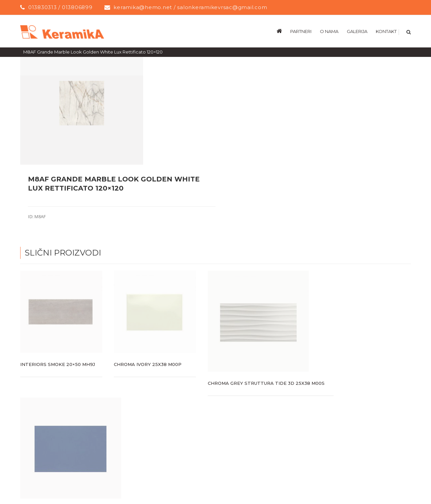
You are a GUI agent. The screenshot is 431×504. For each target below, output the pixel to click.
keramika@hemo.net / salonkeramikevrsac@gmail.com (190, 7)
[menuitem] (283, 31)
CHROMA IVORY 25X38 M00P (148, 364)
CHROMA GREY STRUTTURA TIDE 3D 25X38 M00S (266, 383)
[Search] (408, 31)
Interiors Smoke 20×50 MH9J (58, 364)
